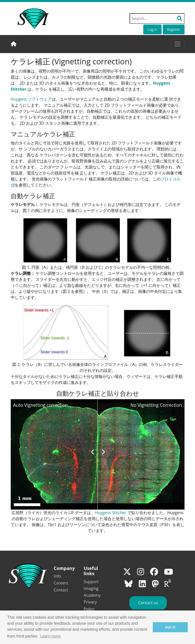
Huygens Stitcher (111, 513)
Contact (61, 590)
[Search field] (157, 19)
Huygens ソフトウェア (31, 99)
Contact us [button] (148, 603)
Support (91, 582)
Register (174, 29)
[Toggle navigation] (178, 44)
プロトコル (171, 179)
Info (57, 576)
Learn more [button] (50, 636)
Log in (152, 29)
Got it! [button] (170, 627)
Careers (61, 583)
